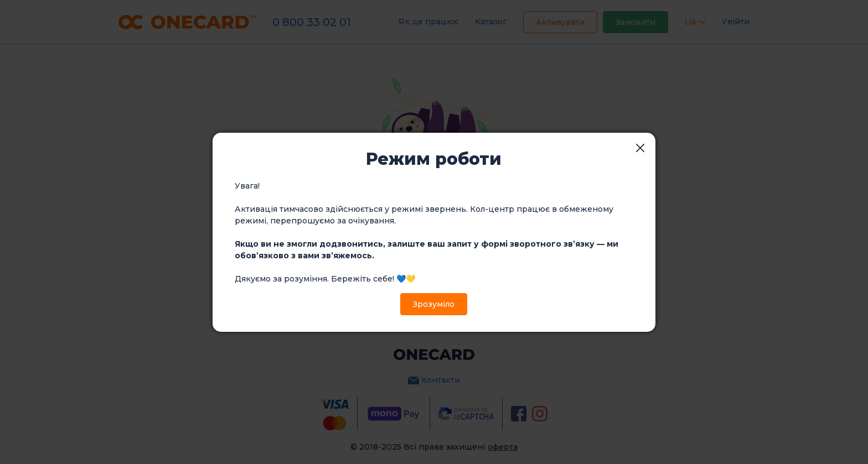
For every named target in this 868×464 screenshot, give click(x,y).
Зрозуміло (434, 304)
